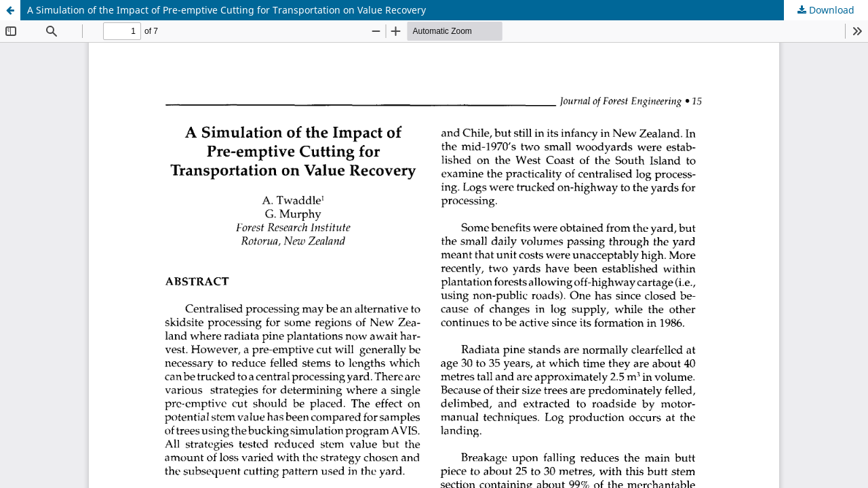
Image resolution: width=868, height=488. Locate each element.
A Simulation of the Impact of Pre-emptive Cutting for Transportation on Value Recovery (226, 10)
